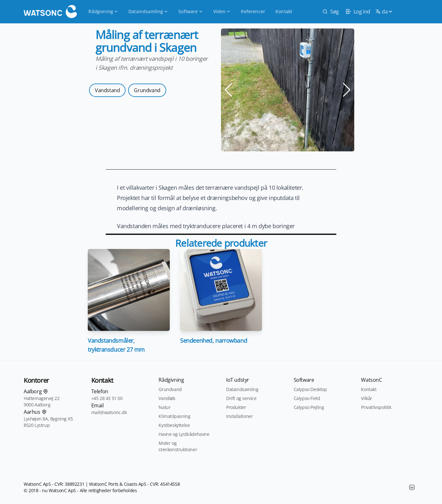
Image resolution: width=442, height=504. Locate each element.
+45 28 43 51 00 (107, 398)
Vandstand (107, 90)
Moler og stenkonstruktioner (178, 446)
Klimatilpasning (174, 416)
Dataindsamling (148, 11)
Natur (164, 407)
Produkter (236, 407)
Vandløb (167, 398)
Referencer (253, 11)
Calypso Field (307, 398)
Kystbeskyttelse (174, 425)
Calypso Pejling (309, 407)
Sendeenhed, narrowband (213, 340)
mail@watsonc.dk (109, 412)
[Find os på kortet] (45, 391)
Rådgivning (103, 11)
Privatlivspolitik (376, 407)
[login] (357, 12)
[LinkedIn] (412, 487)
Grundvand (147, 90)
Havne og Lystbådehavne (184, 434)
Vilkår (367, 398)
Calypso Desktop (310, 389)
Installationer (239, 416)
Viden (222, 11)
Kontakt (284, 11)
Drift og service (241, 398)
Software (191, 11)
